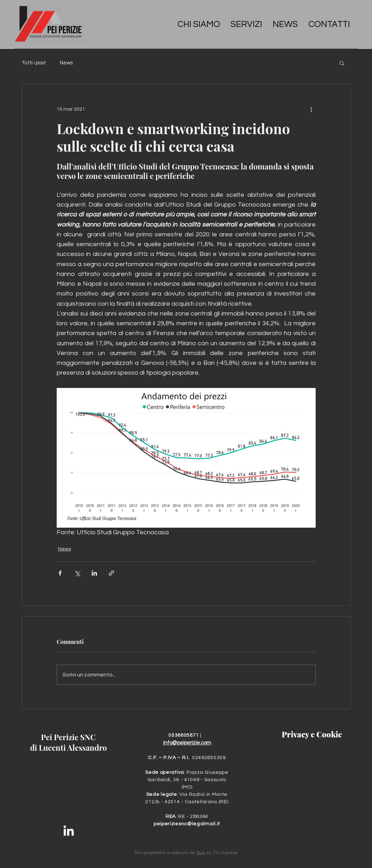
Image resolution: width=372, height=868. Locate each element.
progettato (155, 853)
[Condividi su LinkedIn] (94, 573)
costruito (180, 853)
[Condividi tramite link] (111, 573)
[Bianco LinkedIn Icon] (69, 831)
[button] (342, 63)
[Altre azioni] (311, 109)
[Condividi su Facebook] (60, 573)
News (66, 63)
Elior (201, 853)
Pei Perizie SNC (68, 737)
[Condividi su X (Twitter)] (77, 573)
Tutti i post (34, 63)
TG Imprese (226, 853)
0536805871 (184, 735)
